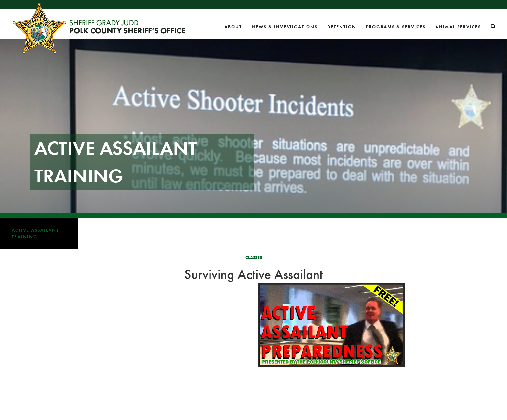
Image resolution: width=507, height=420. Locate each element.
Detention (342, 27)
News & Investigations (285, 27)
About (233, 27)
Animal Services (458, 27)
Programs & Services (396, 27)
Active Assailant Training (35, 233)
